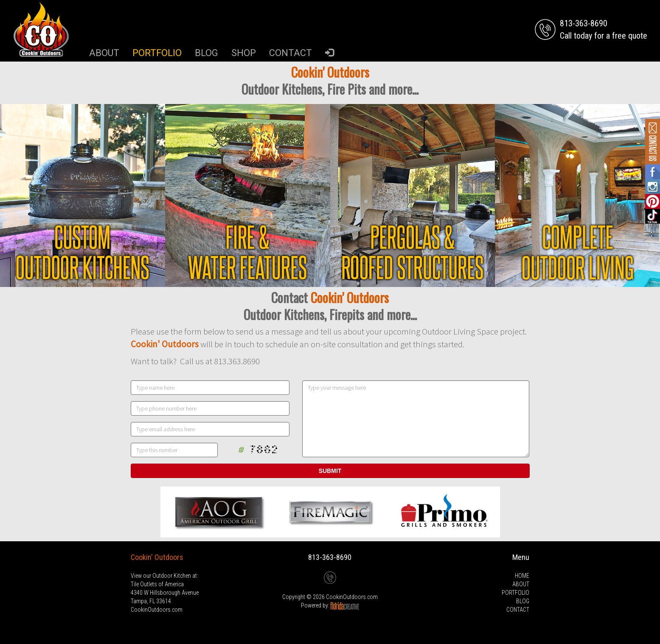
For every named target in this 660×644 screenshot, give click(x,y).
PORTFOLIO (157, 53)
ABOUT (104, 53)
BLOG (206, 53)
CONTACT (291, 53)
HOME (522, 576)
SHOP (244, 53)
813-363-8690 (330, 557)
